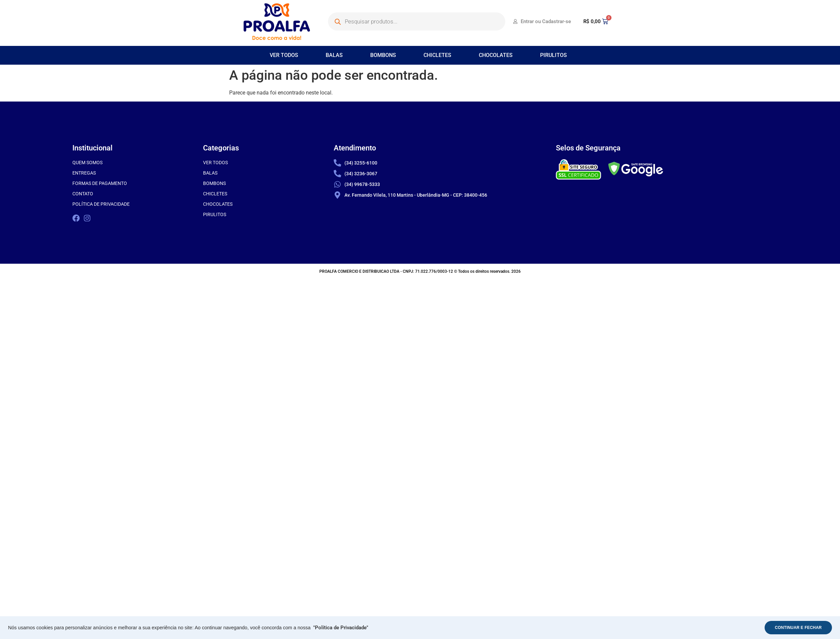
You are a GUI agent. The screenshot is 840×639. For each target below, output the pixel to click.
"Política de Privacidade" (341, 628)
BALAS (334, 55)
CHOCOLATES (496, 55)
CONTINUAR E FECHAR (797, 628)
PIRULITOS (554, 55)
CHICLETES (437, 55)
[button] (286, 55)
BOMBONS (383, 55)
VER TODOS (284, 55)
